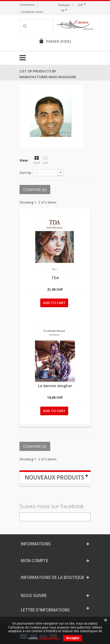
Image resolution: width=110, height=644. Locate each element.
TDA (55, 278)
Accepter (73, 638)
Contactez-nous (32, 12)
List (45, 160)
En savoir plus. (50, 638)
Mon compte (34, 561)
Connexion (27, 5)
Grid (37, 160)
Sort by (25, 173)
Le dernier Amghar (55, 386)
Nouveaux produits (54, 477)
